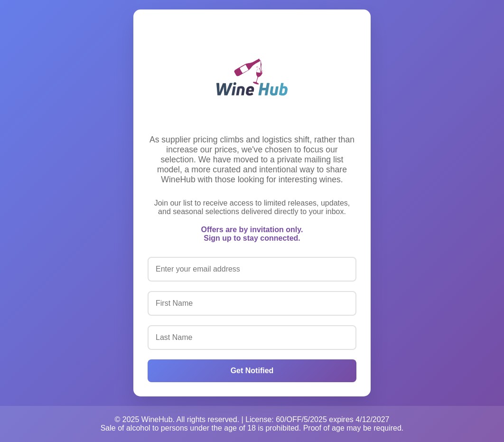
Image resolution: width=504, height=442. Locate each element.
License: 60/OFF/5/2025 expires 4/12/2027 (317, 419)
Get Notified (252, 371)
